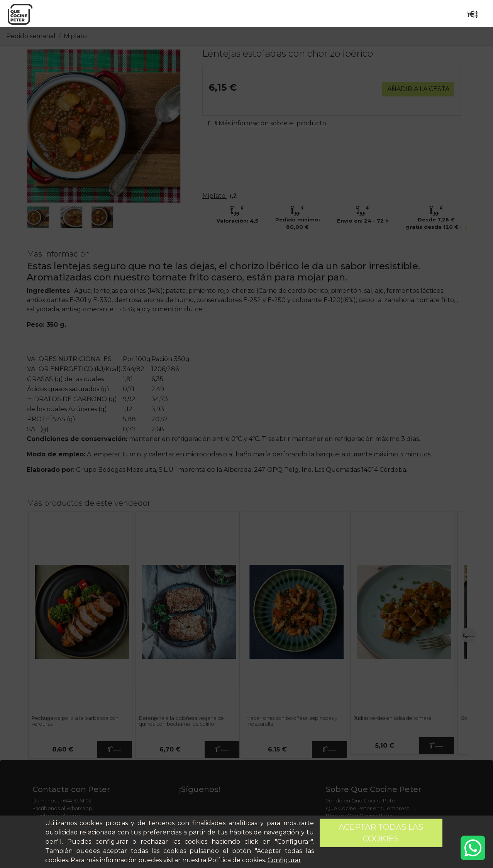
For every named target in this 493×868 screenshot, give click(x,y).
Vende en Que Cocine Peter (362, 800)
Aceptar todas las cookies (381, 833)
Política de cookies (236, 860)
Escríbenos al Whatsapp (62, 808)
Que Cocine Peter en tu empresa (368, 808)
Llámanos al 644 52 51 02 (62, 800)
